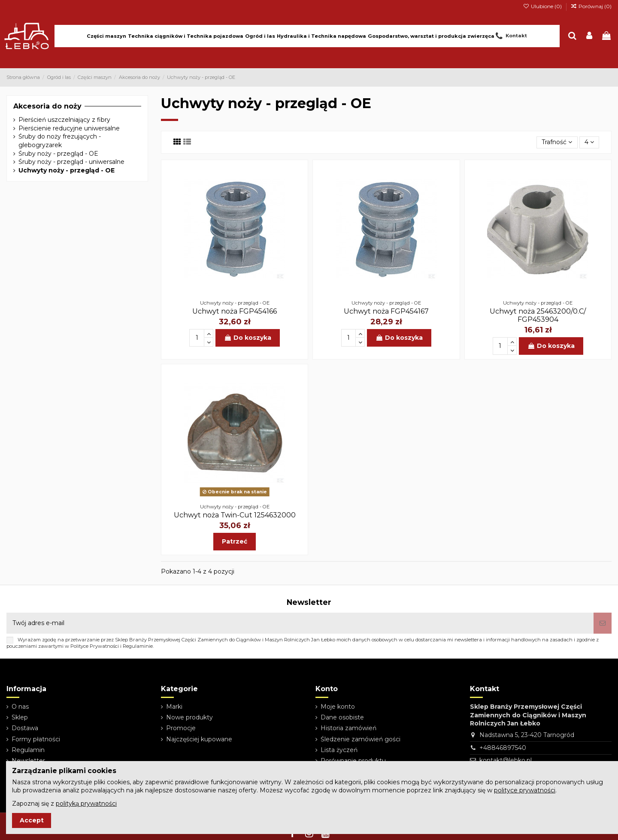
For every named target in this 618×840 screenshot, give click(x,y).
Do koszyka (248, 338)
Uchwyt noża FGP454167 (386, 311)
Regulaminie (138, 646)
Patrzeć (235, 541)
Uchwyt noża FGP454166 (235, 311)
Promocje (181, 728)
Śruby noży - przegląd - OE (58, 154)
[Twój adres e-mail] (300, 623)
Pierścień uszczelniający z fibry (64, 120)
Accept (32, 820)
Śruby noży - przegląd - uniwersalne (71, 162)
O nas (20, 707)
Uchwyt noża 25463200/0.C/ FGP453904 (538, 315)
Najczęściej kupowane (199, 739)
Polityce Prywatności (95, 646)
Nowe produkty (189, 717)
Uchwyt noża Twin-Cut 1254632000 (235, 515)
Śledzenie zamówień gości (360, 739)
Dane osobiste (342, 717)
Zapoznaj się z (64, 804)
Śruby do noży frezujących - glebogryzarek (60, 141)
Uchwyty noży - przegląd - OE (67, 170)
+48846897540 (503, 748)
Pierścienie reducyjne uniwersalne (69, 128)
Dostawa (25, 728)
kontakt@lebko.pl (506, 760)
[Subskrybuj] (603, 623)
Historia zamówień (348, 728)
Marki (174, 707)
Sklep (20, 717)
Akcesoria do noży (47, 106)
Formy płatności (36, 739)
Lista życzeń (339, 750)
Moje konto (338, 707)
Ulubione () (543, 6)
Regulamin (28, 750)
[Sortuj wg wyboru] (557, 143)
